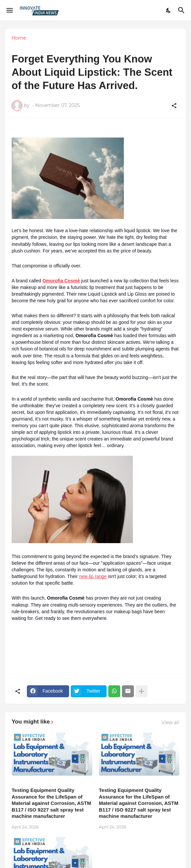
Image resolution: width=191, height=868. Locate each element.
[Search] (182, 10)
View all (170, 723)
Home (19, 38)
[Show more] (142, 691)
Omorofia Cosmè (61, 281)
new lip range (93, 576)
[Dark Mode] (169, 10)
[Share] (174, 106)
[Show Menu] (9, 10)
